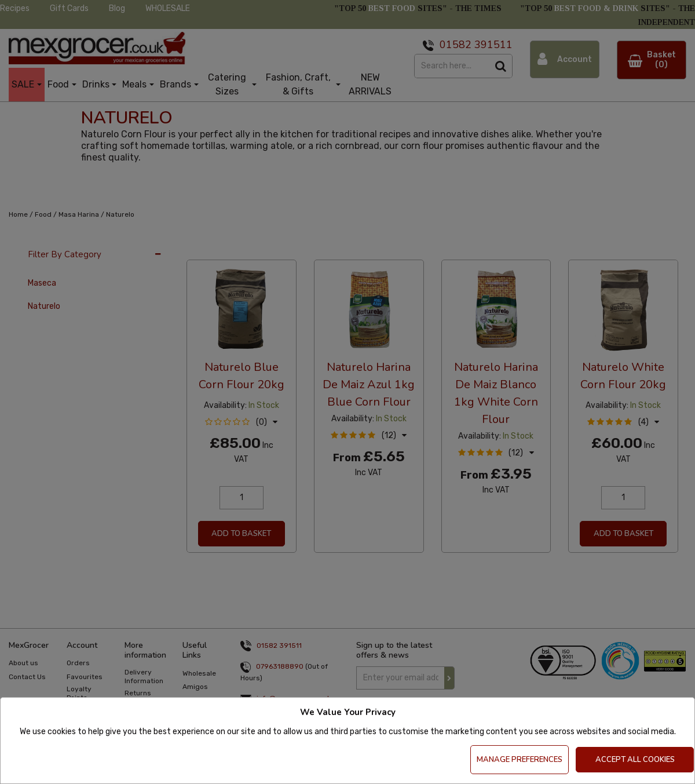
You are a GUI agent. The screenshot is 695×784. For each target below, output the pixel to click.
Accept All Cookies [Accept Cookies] (635, 760)
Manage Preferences (520, 760)
